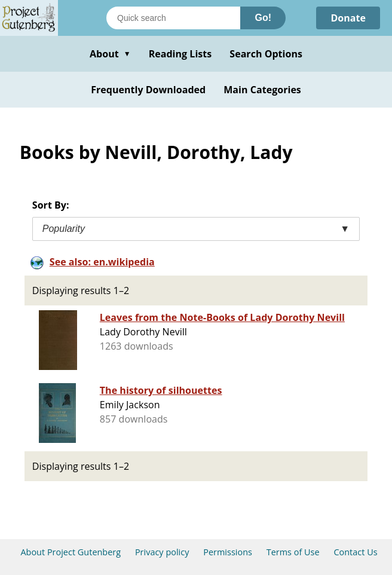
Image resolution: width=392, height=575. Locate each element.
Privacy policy (162, 552)
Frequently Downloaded (148, 90)
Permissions (228, 552)
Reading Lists (180, 54)
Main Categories (262, 90)
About (110, 54)
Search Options (266, 54)
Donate (348, 18)
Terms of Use (293, 552)
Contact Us (355, 552)
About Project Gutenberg (71, 552)
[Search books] (173, 18)
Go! (263, 18)
